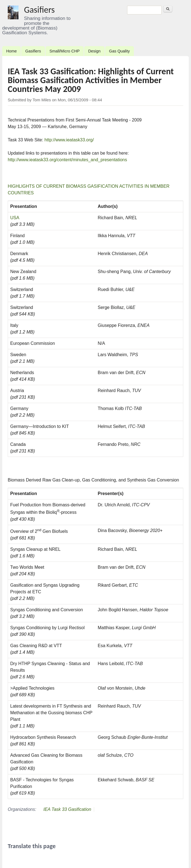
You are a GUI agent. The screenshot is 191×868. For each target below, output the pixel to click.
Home (11, 51)
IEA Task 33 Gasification (67, 809)
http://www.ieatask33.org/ (69, 140)
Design (94, 51)
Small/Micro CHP (65, 51)
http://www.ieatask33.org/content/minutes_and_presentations (67, 160)
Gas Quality (119, 51)
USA (15, 218)
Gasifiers (39, 10)
